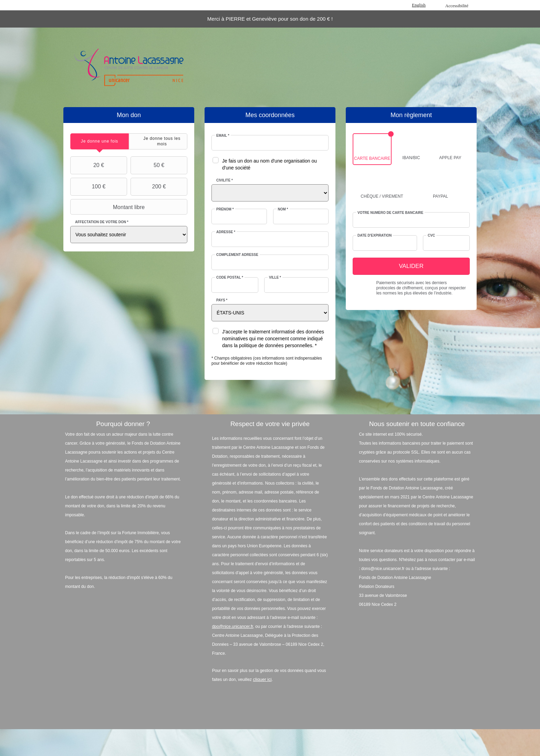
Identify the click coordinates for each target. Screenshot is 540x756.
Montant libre (108, 207)
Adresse (226, 232)
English (419, 5)
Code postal (230, 277)
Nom (283, 209)
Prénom (225, 209)
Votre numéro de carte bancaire (390, 213)
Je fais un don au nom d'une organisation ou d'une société (269, 164)
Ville (275, 277)
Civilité (225, 180)
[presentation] (100, 141)
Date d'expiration (375, 235)
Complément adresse (237, 255)
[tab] (100, 141)
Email (223, 136)
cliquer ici (262, 679)
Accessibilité (457, 6)
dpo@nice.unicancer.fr (233, 626)
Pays (222, 300)
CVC (431, 235)
